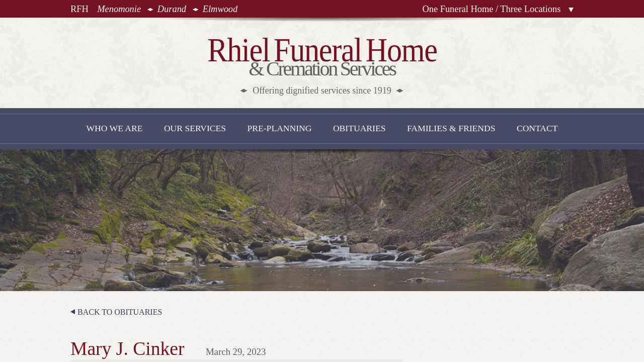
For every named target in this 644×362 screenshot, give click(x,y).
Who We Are (114, 128)
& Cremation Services (322, 64)
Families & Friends (451, 128)
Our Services (195, 128)
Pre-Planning (279, 128)
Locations (571, 10)
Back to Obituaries (120, 312)
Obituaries (359, 128)
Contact (537, 128)
